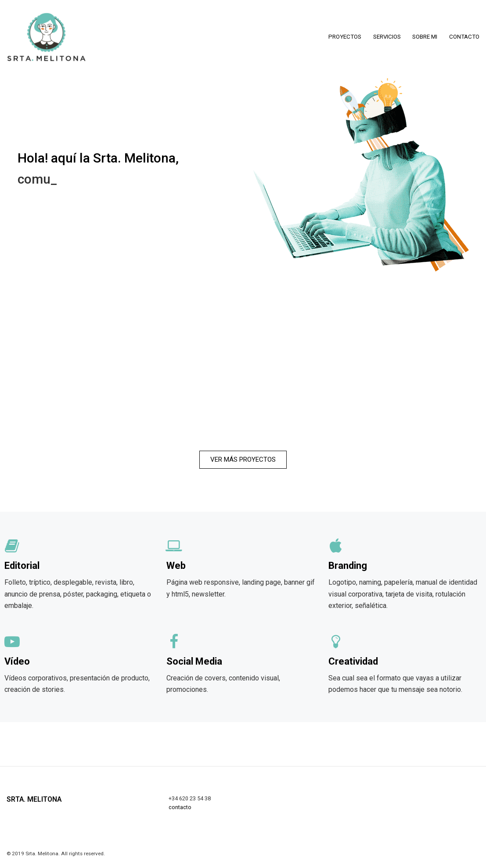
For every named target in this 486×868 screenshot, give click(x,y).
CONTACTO (464, 37)
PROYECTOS (345, 37)
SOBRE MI (425, 37)
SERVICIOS (387, 37)
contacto (180, 807)
